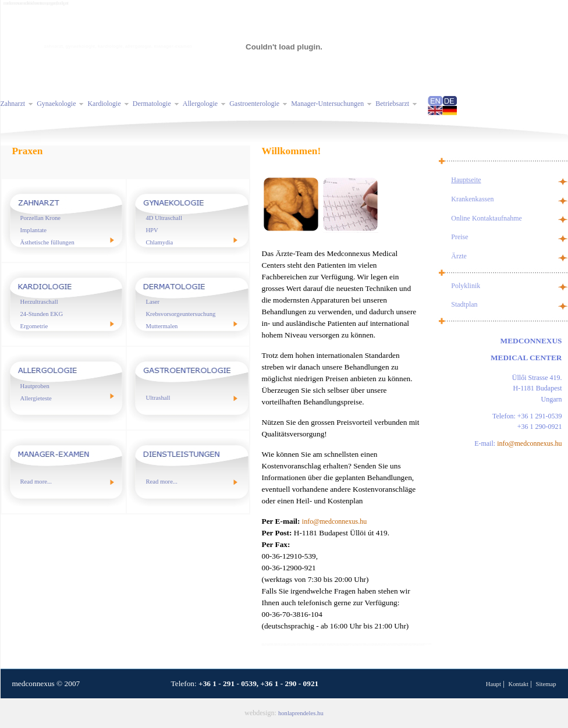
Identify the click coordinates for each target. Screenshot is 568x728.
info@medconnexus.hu (334, 521)
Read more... (36, 482)
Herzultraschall (39, 302)
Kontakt (519, 684)
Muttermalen (161, 326)
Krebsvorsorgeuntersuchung (180, 314)
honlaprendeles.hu (301, 713)
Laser (152, 302)
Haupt (494, 684)
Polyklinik (466, 286)
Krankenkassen (472, 199)
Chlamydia (159, 242)
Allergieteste (36, 398)
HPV (152, 230)
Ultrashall (158, 398)
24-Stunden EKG (42, 314)
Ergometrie (34, 326)
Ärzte (459, 256)
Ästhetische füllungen (47, 242)
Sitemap (546, 684)
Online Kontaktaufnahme (487, 218)
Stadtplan (464, 304)
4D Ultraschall (164, 218)
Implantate (34, 230)
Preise (459, 237)
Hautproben (35, 386)
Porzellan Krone (41, 218)
